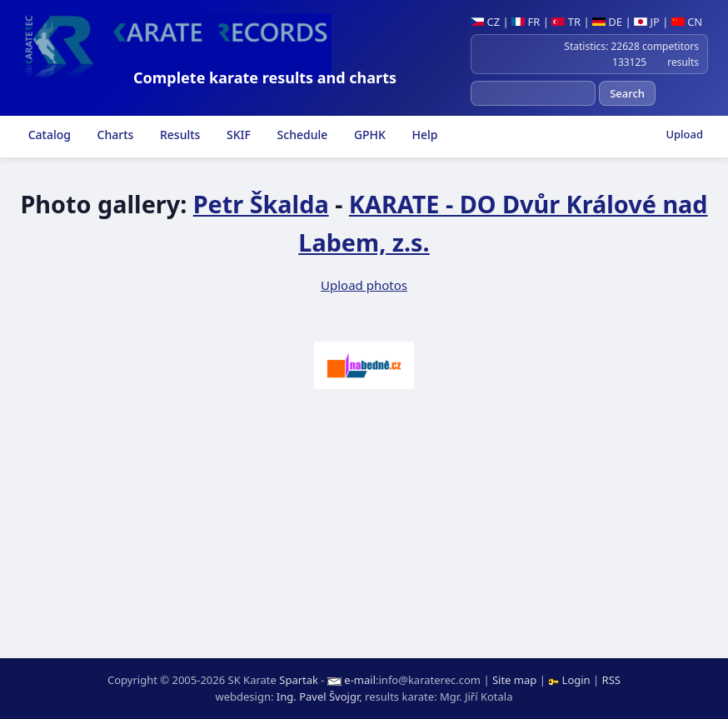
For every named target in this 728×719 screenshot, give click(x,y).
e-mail (360, 680)
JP (647, 22)
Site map (514, 680)
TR (566, 22)
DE (607, 22)
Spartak (299, 680)
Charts (114, 135)
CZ (485, 22)
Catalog (48, 135)
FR (526, 22)
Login (571, 680)
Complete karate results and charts (265, 77)
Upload (684, 134)
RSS (611, 680)
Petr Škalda (261, 204)
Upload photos (364, 285)
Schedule (301, 135)
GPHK (368, 135)
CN (687, 22)
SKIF (237, 135)
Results (178, 135)
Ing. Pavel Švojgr (318, 697)
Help (424, 135)
